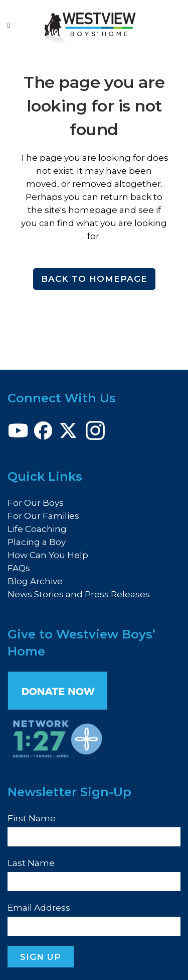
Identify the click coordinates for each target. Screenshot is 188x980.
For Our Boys (36, 503)
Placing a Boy (37, 542)
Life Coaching (37, 529)
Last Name (31, 863)
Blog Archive (35, 581)
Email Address (39, 908)
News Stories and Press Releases (79, 594)
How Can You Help (48, 555)
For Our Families (43, 516)
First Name (32, 818)
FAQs (19, 568)
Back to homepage (94, 279)
